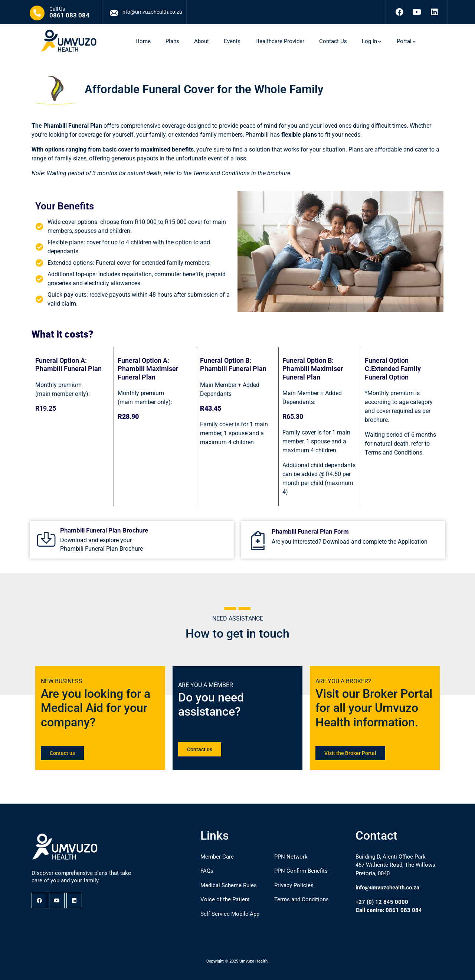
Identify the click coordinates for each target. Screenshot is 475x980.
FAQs (207, 871)
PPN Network (291, 857)
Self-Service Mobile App (230, 914)
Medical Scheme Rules (229, 885)
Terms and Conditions (302, 899)
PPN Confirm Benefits (301, 871)
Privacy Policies (294, 885)
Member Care (217, 857)
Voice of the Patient (225, 899)
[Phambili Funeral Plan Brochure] (46, 539)
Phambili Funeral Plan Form (310, 531)
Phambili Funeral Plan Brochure (104, 530)
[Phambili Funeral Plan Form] (258, 541)
